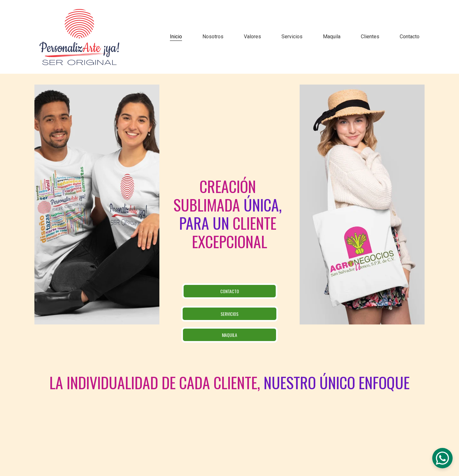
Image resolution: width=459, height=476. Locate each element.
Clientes (370, 37)
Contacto (410, 37)
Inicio (176, 37)
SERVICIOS (229, 314)
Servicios (292, 37)
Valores (252, 37)
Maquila (332, 37)
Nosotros (213, 37)
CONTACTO (230, 291)
